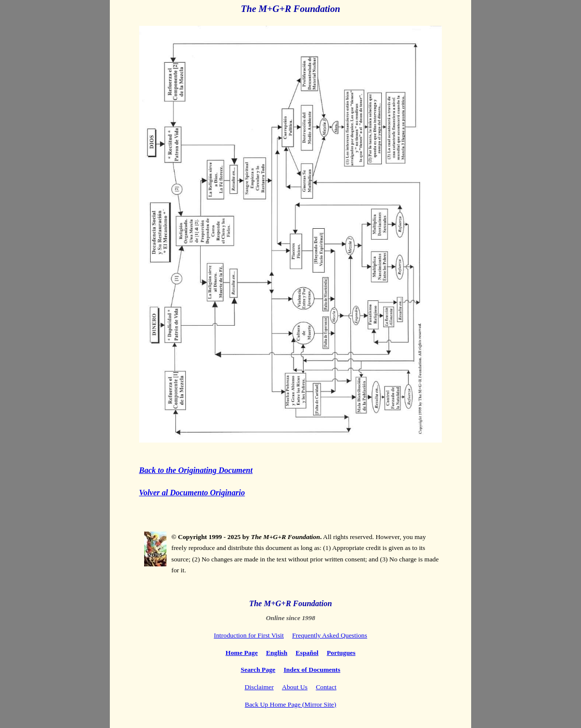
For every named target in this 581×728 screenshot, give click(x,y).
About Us (294, 687)
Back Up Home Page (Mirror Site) (291, 704)
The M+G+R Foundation (291, 9)
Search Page (258, 670)
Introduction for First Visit (249, 635)
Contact (326, 687)
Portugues (341, 653)
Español (307, 653)
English (277, 653)
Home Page (242, 653)
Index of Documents (312, 670)
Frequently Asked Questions (330, 635)
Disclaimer (259, 687)
